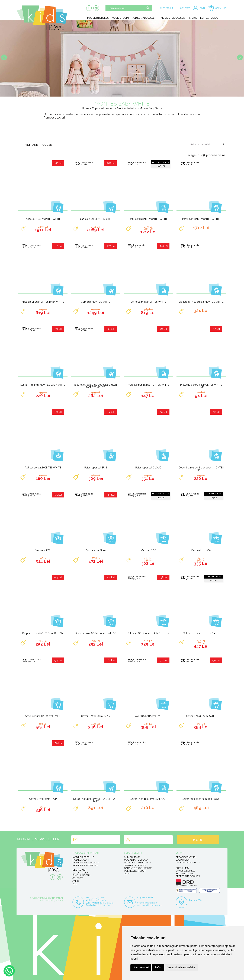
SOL (75, 884)
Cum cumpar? (132, 857)
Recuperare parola (188, 863)
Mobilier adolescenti (145, 18)
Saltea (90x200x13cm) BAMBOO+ (201, 799)
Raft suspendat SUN (96, 468)
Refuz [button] (158, 968)
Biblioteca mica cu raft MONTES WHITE (201, 302)
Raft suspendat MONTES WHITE (43, 468)
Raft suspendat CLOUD (148, 468)
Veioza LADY (148, 550)
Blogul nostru (82, 875)
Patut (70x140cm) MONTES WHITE (148, 219)
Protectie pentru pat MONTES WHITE (148, 385)
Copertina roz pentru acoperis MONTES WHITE (201, 469)
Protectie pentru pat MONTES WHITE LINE (201, 386)
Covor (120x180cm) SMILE (148, 716)
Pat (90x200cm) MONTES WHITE (201, 219)
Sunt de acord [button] (141, 968)
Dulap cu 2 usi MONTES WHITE (43, 219)
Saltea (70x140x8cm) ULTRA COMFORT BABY (96, 800)
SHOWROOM (166, 8)
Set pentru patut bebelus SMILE (201, 633)
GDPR (127, 874)
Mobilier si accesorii (173, 18)
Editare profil (185, 874)
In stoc (193, 18)
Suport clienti (81, 873)
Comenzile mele (186, 871)
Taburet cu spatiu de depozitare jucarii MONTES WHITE (96, 386)
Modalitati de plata (136, 860)
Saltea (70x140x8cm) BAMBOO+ (148, 799)
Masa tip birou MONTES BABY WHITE (43, 302)
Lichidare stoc (209, 18)
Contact (78, 878)
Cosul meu (182, 868)
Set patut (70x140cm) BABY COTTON (148, 633)
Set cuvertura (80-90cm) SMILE (43, 716)
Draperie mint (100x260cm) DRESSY (43, 633)
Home (86, 108)
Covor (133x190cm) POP (43, 799)
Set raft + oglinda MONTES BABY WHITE (43, 385)
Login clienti (184, 860)
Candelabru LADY (201, 550)
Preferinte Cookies (188, 876)
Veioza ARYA (43, 550)
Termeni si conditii (135, 865)
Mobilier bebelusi (98, 18)
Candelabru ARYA (96, 550)
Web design (46, 900)
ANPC (76, 881)
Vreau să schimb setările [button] (181, 968)
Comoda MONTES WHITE (96, 302)
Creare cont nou (187, 857)
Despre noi (79, 870)
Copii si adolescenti (103, 108)
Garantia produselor (138, 868)
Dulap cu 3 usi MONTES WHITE (96, 219)
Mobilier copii (120, 18)
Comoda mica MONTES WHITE (148, 302)
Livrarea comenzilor (137, 863)
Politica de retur (135, 871)
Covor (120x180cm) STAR (96, 716)
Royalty (60, 900)
